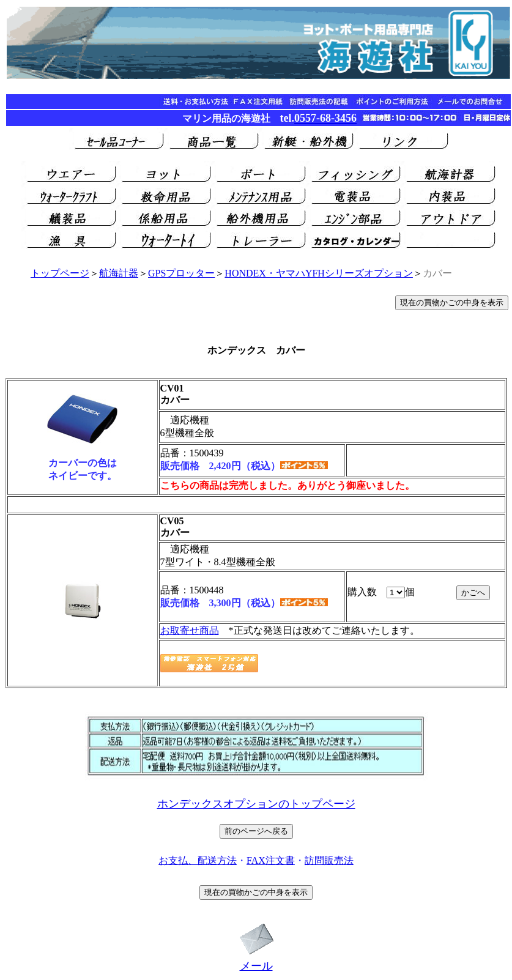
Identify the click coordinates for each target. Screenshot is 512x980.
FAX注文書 (271, 860)
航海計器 (119, 273)
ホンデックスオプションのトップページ (256, 804)
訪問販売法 (329, 860)
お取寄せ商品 (190, 630)
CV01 (172, 388)
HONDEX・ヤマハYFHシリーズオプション (319, 273)
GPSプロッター (181, 273)
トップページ (60, 273)
